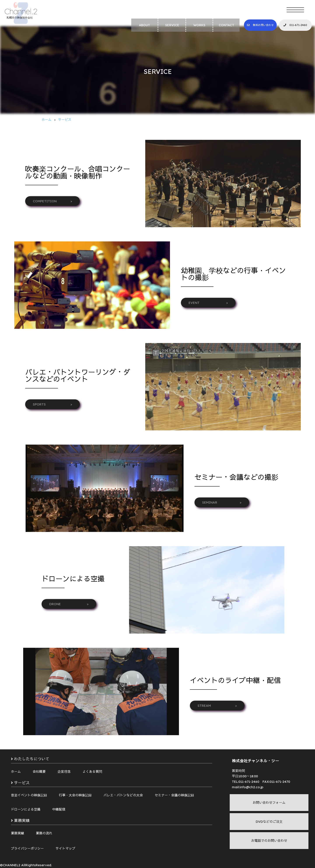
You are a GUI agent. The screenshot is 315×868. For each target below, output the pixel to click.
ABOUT (144, 25)
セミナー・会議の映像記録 (174, 795)
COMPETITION (52, 201)
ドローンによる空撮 (26, 809)
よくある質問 (92, 772)
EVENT (208, 303)
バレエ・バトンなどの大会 (123, 795)
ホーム (16, 772)
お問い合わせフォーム (269, 803)
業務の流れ (44, 833)
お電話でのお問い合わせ (269, 841)
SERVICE (172, 25)
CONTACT (226, 25)
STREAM (217, 706)
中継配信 (59, 809)
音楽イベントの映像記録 (29, 795)
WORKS (199, 25)
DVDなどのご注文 (269, 822)
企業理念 (64, 772)
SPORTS (52, 404)
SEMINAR (222, 502)
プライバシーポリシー (27, 848)
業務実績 (17, 833)
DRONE (69, 604)
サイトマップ (65, 848)
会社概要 (39, 772)
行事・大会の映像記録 (75, 795)
